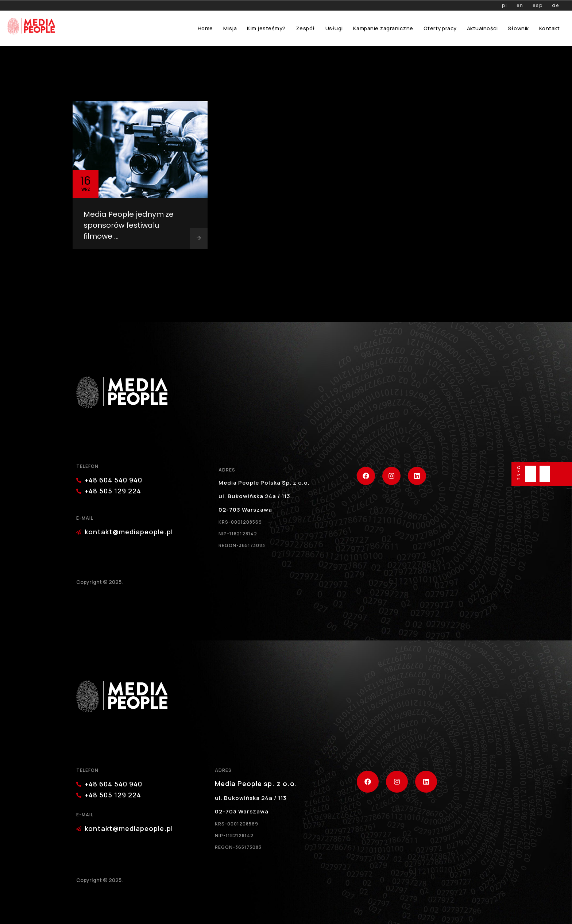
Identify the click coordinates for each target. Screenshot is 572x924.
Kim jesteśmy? (266, 28)
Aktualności (482, 28)
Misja (230, 28)
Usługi (334, 28)
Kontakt (550, 28)
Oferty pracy (440, 28)
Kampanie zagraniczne (383, 28)
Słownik (518, 28)
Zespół (306, 28)
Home (205, 28)
